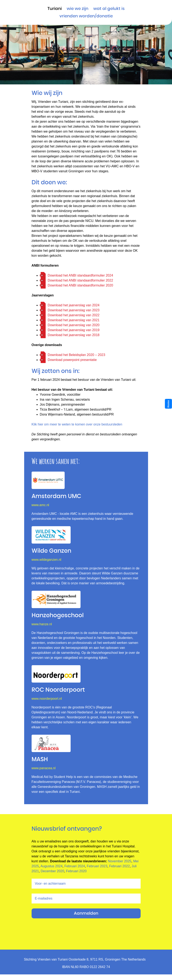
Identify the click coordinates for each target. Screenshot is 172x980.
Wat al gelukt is (109, 9)
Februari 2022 (120, 866)
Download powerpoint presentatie (72, 360)
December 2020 (52, 871)
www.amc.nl (40, 505)
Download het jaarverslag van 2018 (74, 335)
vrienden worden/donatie (86, 16)
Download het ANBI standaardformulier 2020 (80, 285)
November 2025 (120, 861)
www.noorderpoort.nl (47, 699)
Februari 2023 (97, 866)
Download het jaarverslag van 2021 (74, 320)
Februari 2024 (75, 866)
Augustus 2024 (52, 866)
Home (168, 404)
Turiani (55, 9)
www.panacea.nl (44, 768)
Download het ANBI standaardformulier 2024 (80, 275)
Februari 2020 (76, 871)
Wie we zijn (78, 9)
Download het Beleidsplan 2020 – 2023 (76, 355)
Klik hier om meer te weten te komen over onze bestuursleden (77, 424)
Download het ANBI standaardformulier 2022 (80, 280)
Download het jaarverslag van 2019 (74, 330)
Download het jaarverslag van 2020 (74, 325)
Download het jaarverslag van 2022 (74, 315)
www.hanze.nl (42, 624)
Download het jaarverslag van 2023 (74, 310)
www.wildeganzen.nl (46, 560)
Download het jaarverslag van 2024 (74, 305)
